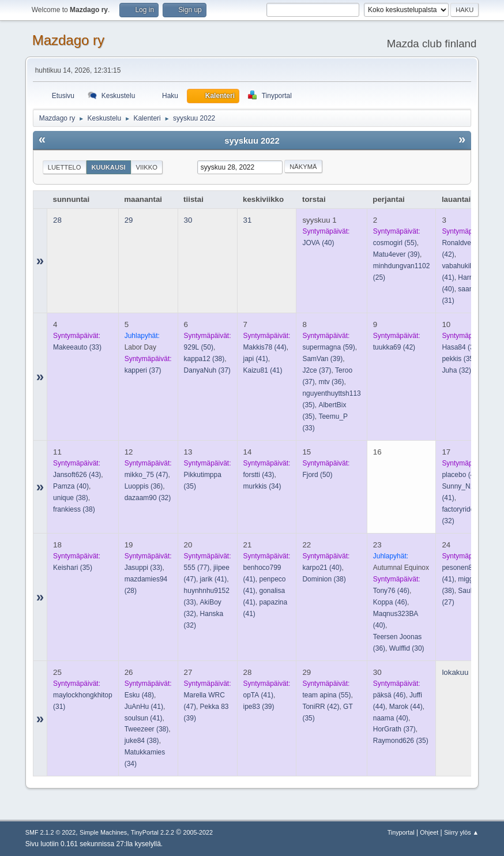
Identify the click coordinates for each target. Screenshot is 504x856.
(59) (328, 347)
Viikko (147, 167)
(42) (394, 347)
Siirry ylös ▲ (461, 832)
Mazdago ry (68, 40)
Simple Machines (103, 832)
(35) (459, 359)
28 (57, 220)
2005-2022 (198, 832)
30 (188, 220)
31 (248, 220)
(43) (77, 475)
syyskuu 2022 (252, 141)
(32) (456, 370)
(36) (331, 382)
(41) (256, 359)
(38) (204, 359)
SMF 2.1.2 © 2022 (51, 832)
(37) (143, 370)
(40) (318, 243)
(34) (262, 486)
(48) (139, 695)
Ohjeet (429, 832)
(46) (391, 591)
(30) (407, 648)
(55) (395, 243)
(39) (396, 254)
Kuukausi (109, 167)
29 (129, 220)
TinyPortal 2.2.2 (153, 832)
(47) (146, 475)
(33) (77, 347)
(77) (197, 568)
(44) (265, 347)
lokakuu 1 (458, 672)
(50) (199, 347)
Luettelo (65, 167)
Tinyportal (401, 832)
